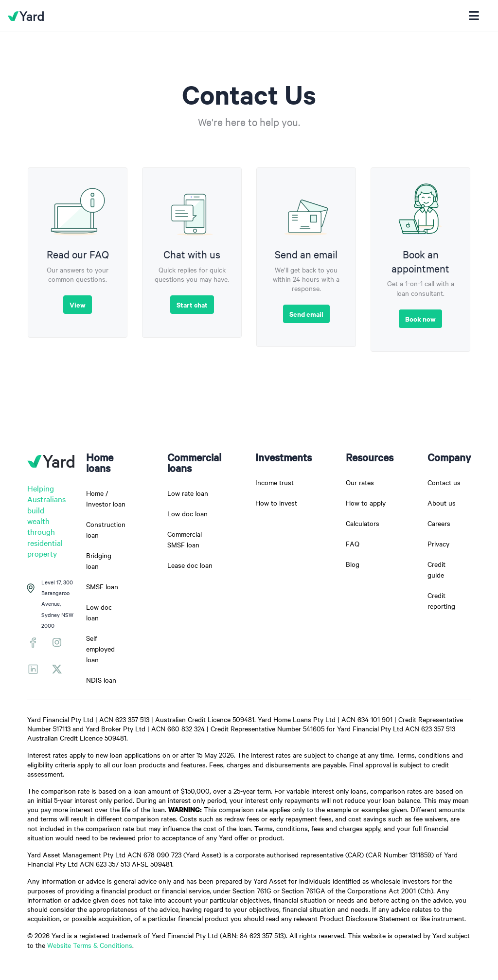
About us (442, 503)
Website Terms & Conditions (90, 945)
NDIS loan (101, 680)
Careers (439, 523)
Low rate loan (188, 493)
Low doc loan (187, 513)
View (78, 304)
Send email (306, 314)
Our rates (360, 482)
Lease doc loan (190, 565)
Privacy (438, 544)
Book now (420, 318)
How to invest (276, 503)
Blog (353, 564)
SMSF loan (102, 586)
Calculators (363, 523)
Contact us (444, 482)
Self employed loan (100, 649)
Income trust (275, 482)
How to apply (366, 503)
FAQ (353, 544)
